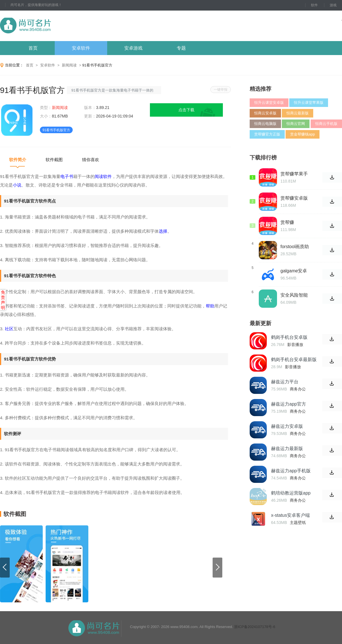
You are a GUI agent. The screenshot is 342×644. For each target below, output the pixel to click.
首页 (33, 48)
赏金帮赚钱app (303, 134)
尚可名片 (57, 26)
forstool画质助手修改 (295, 247)
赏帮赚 (287, 222)
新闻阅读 (69, 65)
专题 (181, 48)
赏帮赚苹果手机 (294, 174)
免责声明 (3, 300)
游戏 (333, 5)
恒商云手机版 (326, 124)
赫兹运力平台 (285, 382)
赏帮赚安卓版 (294, 198)
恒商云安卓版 (265, 113)
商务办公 (298, 389)
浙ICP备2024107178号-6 (255, 627)
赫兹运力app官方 (289, 404)
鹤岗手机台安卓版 (289, 337)
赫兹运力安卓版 (287, 426)
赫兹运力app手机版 (291, 471)
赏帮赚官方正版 (267, 134)
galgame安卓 (294, 271)
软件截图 (54, 160)
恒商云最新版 (298, 113)
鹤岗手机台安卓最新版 (294, 360)
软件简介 (18, 160)
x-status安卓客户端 (290, 515)
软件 (314, 5)
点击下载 (186, 110)
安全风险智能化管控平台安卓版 (294, 295)
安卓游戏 (133, 48)
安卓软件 (81, 48)
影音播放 (295, 345)
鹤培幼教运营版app (291, 493)
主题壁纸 (298, 523)
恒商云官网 (296, 124)
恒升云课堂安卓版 (269, 103)
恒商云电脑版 (265, 124)
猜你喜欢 (91, 160)
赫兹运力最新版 (287, 448)
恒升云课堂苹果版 (309, 103)
